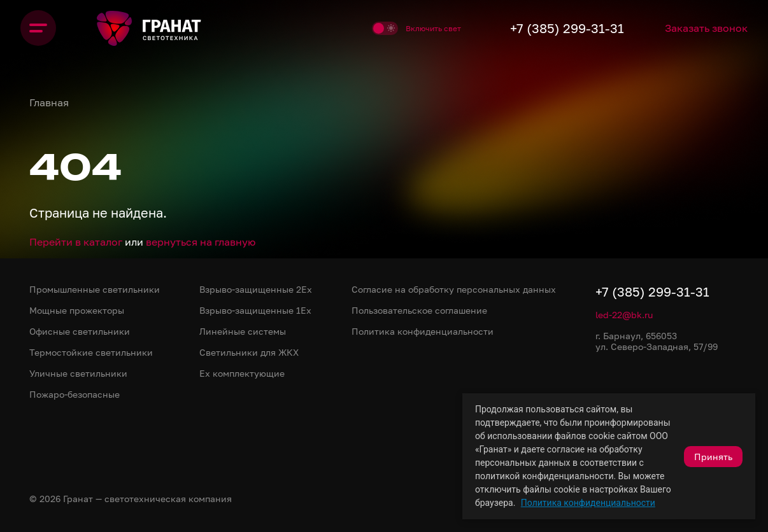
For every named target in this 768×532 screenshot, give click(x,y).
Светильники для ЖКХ (249, 352)
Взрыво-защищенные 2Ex (256, 289)
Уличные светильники (78, 373)
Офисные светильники (80, 331)
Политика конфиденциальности (588, 503)
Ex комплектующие (242, 373)
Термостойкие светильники (91, 352)
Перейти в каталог (76, 242)
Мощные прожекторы (77, 310)
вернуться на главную (201, 242)
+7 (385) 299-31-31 (567, 28)
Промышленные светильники (95, 289)
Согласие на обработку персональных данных (454, 289)
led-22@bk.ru (624, 315)
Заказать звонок (706, 28)
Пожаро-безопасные (75, 394)
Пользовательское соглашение (419, 310)
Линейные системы (243, 331)
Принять (713, 457)
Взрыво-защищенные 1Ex (255, 310)
